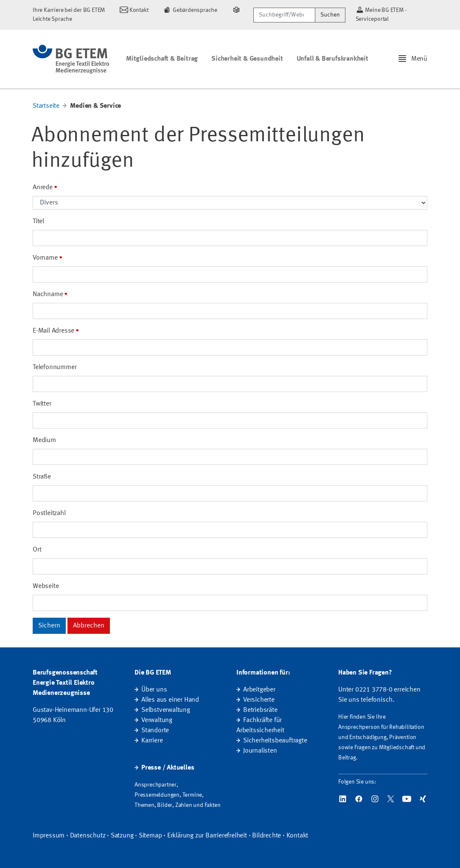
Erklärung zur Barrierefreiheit (207, 836)
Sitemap (150, 836)
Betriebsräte (260, 710)
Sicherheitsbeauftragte (275, 741)
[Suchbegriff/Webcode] (284, 15)
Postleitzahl (49, 513)
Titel (38, 221)
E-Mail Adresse (53, 331)
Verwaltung (157, 720)
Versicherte (259, 700)
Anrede (43, 188)
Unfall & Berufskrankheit (332, 59)
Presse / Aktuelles (168, 768)
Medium (44, 440)
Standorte (155, 731)
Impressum (49, 836)
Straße (42, 477)
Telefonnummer (55, 367)
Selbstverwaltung (166, 710)
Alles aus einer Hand (170, 700)
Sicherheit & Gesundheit (247, 59)
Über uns (154, 690)
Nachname (48, 294)
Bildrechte (266, 836)
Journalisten (260, 751)
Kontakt (297, 836)
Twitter (42, 404)
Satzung (122, 836)
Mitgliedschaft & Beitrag (162, 59)
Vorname (45, 258)
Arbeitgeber (259, 690)
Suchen (330, 15)
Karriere (152, 741)
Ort (37, 550)
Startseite (46, 106)
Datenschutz (88, 836)
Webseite (46, 586)
